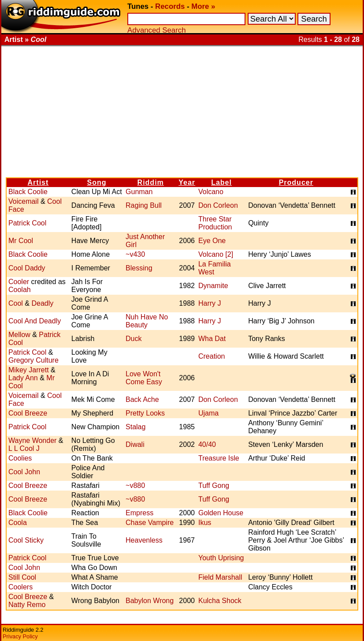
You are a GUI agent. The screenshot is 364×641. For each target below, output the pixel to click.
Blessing (139, 268)
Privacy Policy (20, 636)
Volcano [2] (216, 254)
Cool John (24, 472)
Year (187, 182)
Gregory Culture (33, 360)
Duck (134, 339)
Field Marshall (220, 577)
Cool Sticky (26, 540)
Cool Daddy (27, 268)
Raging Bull (144, 205)
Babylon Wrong (150, 601)
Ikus (205, 523)
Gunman (139, 192)
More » (203, 6)
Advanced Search (156, 30)
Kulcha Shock (220, 601)
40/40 (207, 444)
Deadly (42, 303)
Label (221, 182)
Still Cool (22, 577)
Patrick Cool (27, 223)
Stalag (136, 427)
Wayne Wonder (32, 440)
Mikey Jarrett (29, 370)
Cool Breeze (28, 413)
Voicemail (23, 201)
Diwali (135, 444)
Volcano (211, 192)
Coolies (20, 458)
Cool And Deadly (35, 321)
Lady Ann (23, 378)
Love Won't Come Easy (144, 378)
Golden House (221, 513)
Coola (18, 523)
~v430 (135, 254)
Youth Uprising (221, 558)
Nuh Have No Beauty (147, 321)
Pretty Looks (145, 413)
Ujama (208, 413)
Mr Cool (21, 241)
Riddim (151, 182)
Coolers (20, 587)
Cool (16, 303)
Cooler (19, 282)
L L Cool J (24, 448)
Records (170, 6)
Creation (212, 356)
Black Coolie (28, 192)
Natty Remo (27, 605)
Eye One (212, 241)
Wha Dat (212, 339)
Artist (38, 182)
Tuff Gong (214, 485)
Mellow (19, 335)
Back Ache (142, 399)
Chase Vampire (150, 523)
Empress (139, 513)
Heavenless (144, 540)
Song (97, 182)
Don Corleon (218, 205)
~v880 (135, 485)
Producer (296, 182)
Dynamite (213, 286)
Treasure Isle (219, 458)
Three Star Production (215, 223)
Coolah (20, 290)
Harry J (210, 303)
